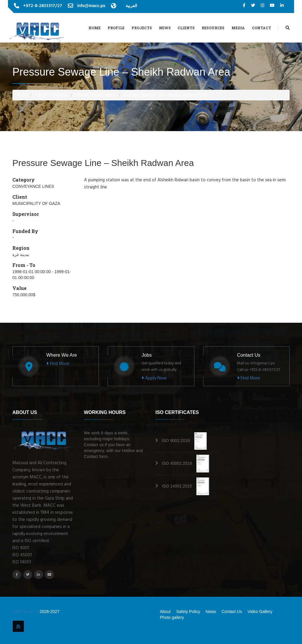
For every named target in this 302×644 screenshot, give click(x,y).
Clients (186, 28)
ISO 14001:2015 (186, 486)
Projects (142, 28)
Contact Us (232, 612)
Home (95, 28)
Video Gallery (260, 612)
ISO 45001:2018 (186, 463)
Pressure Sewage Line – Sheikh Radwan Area (165, 95)
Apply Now (154, 378)
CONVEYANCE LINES (95, 95)
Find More (58, 364)
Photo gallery (172, 617)
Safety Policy (188, 612)
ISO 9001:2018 (184, 441)
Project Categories (51, 95)
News (165, 28)
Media (238, 28)
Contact (261, 28)
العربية (131, 6)
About (165, 612)
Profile (116, 28)
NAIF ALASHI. (26, 612)
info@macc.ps (91, 6)
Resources (213, 28)
